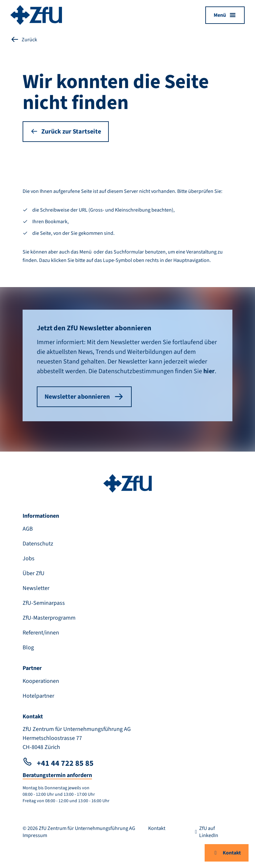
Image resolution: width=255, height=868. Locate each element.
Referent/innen (41, 633)
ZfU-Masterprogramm (49, 618)
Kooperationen (41, 681)
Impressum (35, 835)
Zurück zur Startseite (66, 132)
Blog (28, 648)
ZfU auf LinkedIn (206, 832)
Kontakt (227, 853)
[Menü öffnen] (225, 15)
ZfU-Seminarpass (44, 603)
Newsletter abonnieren (84, 397)
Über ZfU (34, 573)
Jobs (29, 559)
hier (209, 371)
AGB (28, 529)
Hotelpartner (38, 696)
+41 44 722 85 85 (58, 763)
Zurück (24, 40)
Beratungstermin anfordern (57, 775)
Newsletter (36, 588)
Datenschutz (38, 544)
